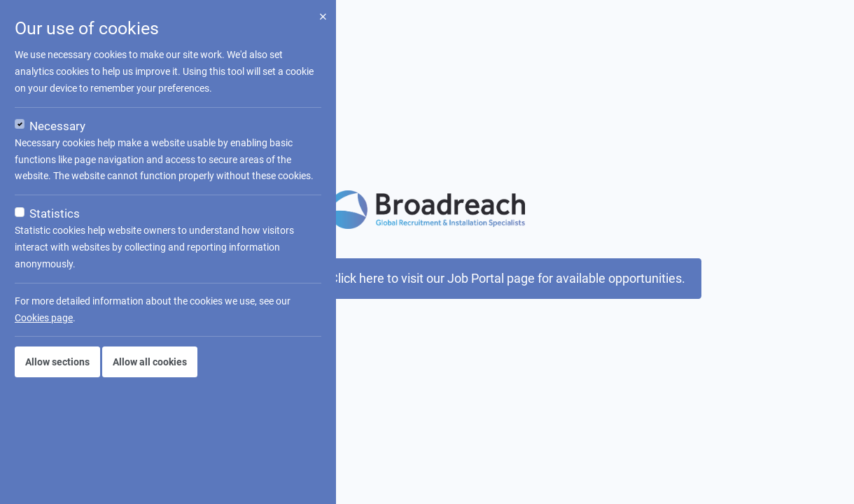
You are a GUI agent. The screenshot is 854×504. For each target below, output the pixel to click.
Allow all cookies (150, 362)
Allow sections (57, 362)
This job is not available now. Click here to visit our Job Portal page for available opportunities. (427, 279)
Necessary (57, 126)
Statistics (55, 213)
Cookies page (44, 318)
